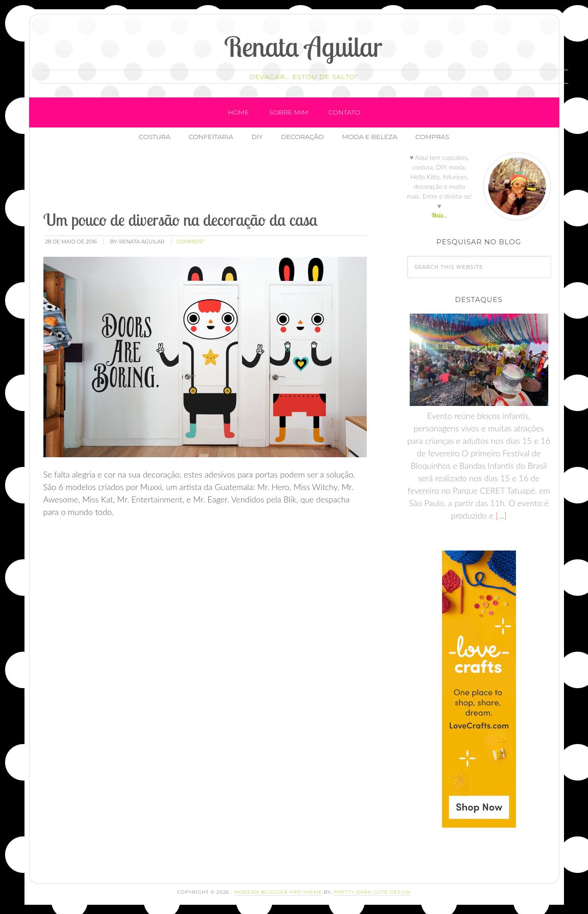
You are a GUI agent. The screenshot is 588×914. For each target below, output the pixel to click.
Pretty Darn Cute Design (373, 892)
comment (190, 242)
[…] (500, 515)
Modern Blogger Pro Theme (278, 892)
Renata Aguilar (303, 46)
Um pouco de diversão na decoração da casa (181, 220)
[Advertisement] (210, 180)
